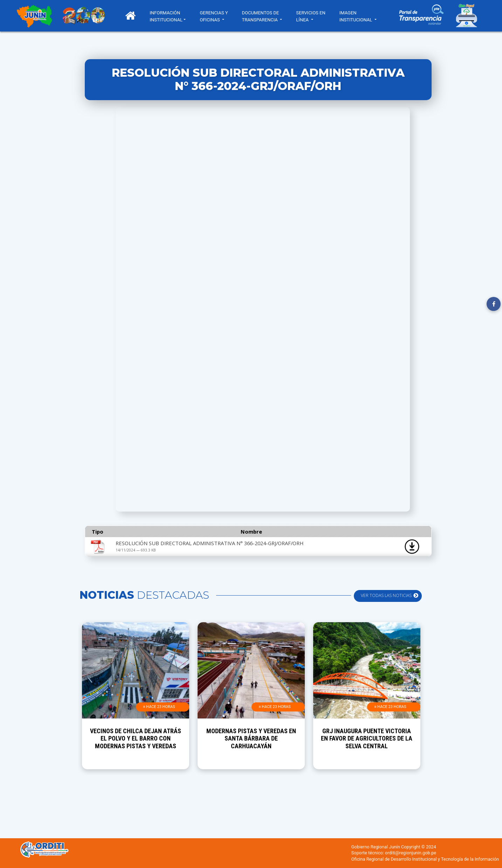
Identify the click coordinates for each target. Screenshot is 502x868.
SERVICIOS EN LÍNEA (312, 16)
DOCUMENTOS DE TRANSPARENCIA (262, 16)
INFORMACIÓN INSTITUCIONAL (168, 16)
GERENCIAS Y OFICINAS (215, 16)
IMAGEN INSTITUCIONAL (358, 16)
